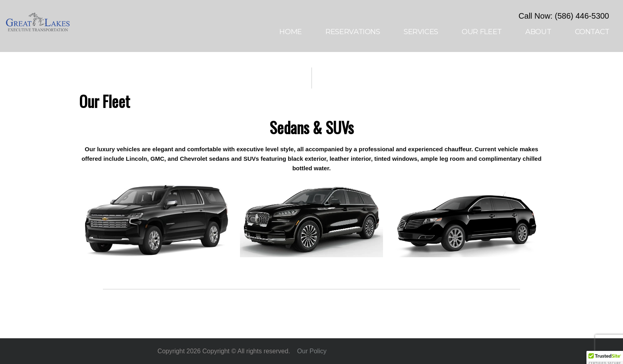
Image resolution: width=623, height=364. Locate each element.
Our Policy (312, 351)
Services (421, 32)
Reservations (353, 32)
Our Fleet (482, 32)
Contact (592, 32)
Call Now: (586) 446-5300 (564, 16)
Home (291, 32)
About (538, 32)
